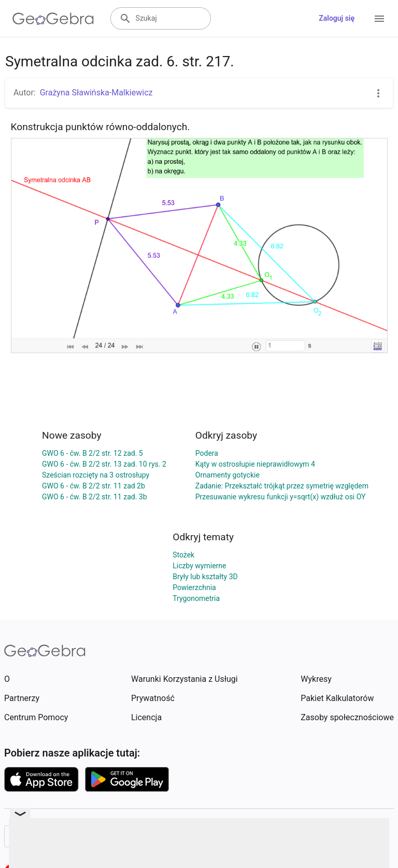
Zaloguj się (337, 18)
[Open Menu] (379, 19)
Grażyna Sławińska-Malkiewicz (96, 93)
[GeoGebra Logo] (53, 19)
